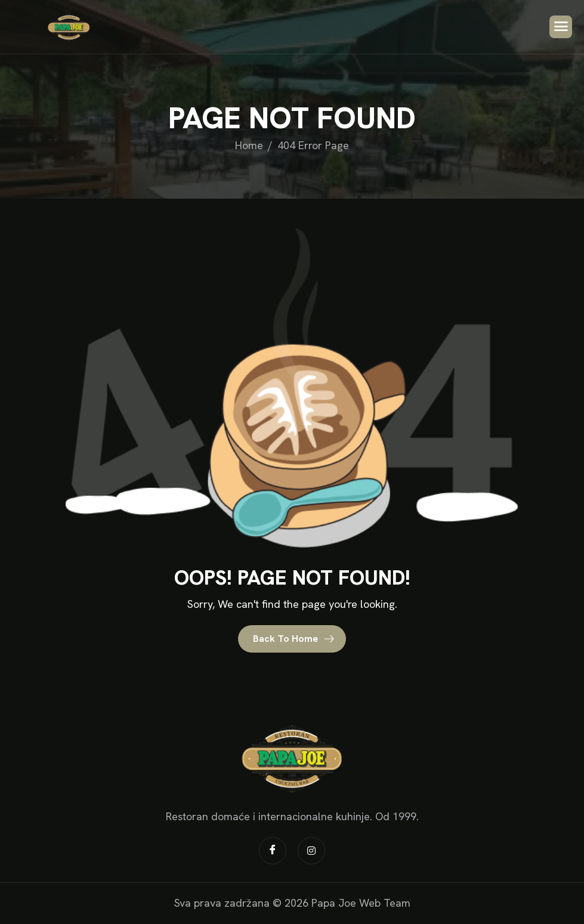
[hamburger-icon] (561, 27)
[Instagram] (311, 851)
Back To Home (294, 639)
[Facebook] (273, 851)
